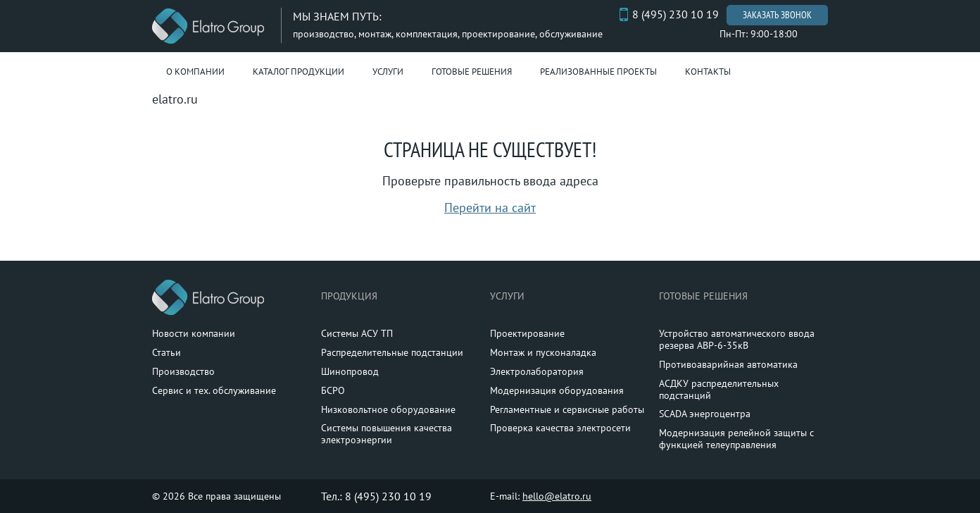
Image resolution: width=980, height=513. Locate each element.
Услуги (388, 72)
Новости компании (194, 333)
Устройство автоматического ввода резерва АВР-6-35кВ (737, 339)
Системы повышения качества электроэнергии (387, 434)
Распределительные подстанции (392, 352)
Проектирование (527, 333)
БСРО (333, 390)
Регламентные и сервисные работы (567, 409)
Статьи (167, 352)
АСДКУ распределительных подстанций (719, 389)
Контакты (708, 72)
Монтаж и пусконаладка (543, 352)
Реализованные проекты (598, 72)
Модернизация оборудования (557, 390)
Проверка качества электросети (560, 428)
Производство (183, 371)
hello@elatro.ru (557, 496)
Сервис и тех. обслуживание (214, 390)
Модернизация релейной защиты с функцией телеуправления (736, 439)
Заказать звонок (777, 15)
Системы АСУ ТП (357, 333)
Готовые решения (472, 72)
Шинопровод (350, 371)
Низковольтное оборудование (388, 409)
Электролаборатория (537, 371)
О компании (195, 72)
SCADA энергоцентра (705, 414)
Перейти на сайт (490, 208)
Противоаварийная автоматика (728, 364)
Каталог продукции (299, 72)
